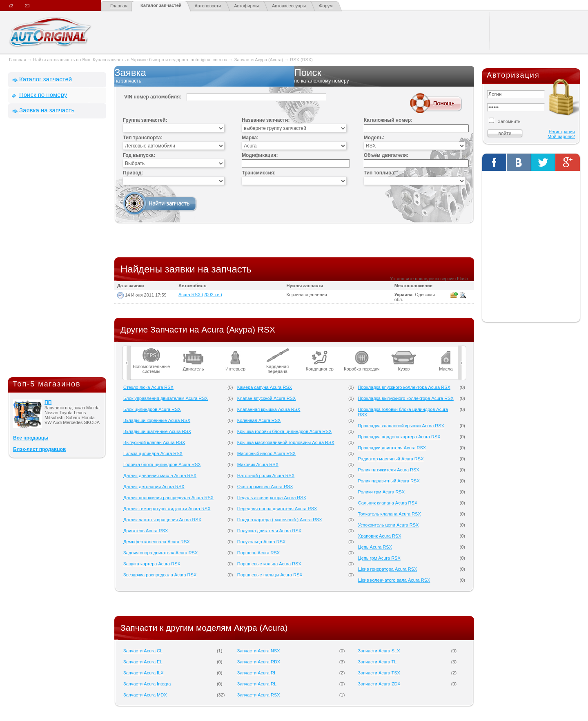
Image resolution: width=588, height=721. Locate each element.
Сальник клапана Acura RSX (388, 503)
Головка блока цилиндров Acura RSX (162, 464)
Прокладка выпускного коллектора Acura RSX (406, 398)
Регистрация (562, 132)
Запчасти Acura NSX (259, 651)
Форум (326, 6)
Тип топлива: (380, 173)
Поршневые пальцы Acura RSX (270, 575)
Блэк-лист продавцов (39, 449)
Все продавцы (31, 438)
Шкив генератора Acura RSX (388, 569)
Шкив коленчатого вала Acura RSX (394, 580)
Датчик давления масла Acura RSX (160, 475)
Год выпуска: (139, 155)
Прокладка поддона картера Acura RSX (399, 437)
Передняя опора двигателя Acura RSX (277, 509)
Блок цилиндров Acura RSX (152, 409)
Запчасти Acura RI (256, 673)
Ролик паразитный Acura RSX (389, 481)
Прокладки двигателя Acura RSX (392, 448)
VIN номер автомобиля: (153, 97)
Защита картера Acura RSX (152, 564)
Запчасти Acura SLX (379, 651)
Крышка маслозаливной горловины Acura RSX (286, 442)
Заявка (204, 76)
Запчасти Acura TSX (379, 673)
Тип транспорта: (143, 138)
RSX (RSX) (301, 60)
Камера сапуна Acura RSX (265, 387)
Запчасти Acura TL (378, 662)
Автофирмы (246, 6)
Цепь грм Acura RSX (379, 558)
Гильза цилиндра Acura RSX (153, 453)
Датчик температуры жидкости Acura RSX (167, 509)
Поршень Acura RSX (258, 553)
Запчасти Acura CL (143, 651)
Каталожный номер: (388, 120)
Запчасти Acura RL (257, 684)
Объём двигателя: (386, 155)
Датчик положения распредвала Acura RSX (168, 498)
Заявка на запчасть (47, 110)
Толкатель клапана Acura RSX (390, 514)
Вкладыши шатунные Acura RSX (157, 431)
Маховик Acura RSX (258, 464)
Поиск (384, 76)
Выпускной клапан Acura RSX (154, 442)
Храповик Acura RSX (380, 536)
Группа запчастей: (145, 120)
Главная (119, 6)
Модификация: (260, 155)
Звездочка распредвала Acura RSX (160, 575)
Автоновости (208, 6)
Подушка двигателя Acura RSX (269, 531)
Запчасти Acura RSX (259, 695)
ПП (48, 402)
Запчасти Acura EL (143, 662)
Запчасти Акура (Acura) (259, 60)
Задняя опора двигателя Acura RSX (160, 553)
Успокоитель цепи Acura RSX (389, 525)
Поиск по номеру (43, 95)
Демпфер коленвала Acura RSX (157, 542)
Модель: (374, 138)
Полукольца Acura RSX (262, 542)
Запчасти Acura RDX (259, 662)
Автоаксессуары (289, 6)
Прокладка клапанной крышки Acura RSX (401, 426)
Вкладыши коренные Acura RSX (157, 420)
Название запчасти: (266, 120)
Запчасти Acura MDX (145, 695)
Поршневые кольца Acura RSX (269, 564)
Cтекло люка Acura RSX (148, 387)
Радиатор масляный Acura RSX (391, 459)
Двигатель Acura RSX (146, 531)
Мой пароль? (561, 136)
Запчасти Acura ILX (144, 673)
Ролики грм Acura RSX (381, 492)
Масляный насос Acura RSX (266, 453)
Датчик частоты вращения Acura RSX (162, 520)
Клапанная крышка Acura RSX (269, 409)
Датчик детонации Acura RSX (154, 487)
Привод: (133, 173)
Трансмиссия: (259, 173)
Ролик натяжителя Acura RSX (389, 470)
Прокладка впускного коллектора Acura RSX (404, 387)
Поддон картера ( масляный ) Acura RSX (280, 520)
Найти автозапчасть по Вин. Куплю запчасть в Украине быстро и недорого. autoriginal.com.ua (130, 60)
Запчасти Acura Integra (147, 684)
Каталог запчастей (161, 5)
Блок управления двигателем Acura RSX (166, 398)
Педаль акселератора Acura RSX (272, 498)
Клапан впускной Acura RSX (266, 398)
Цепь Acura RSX (375, 547)
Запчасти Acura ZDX (379, 684)
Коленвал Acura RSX (259, 420)
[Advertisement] (57, 250)
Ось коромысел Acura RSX (265, 487)
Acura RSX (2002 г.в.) (200, 295)
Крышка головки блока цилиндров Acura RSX (284, 431)
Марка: (250, 138)
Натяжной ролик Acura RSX (266, 475)
